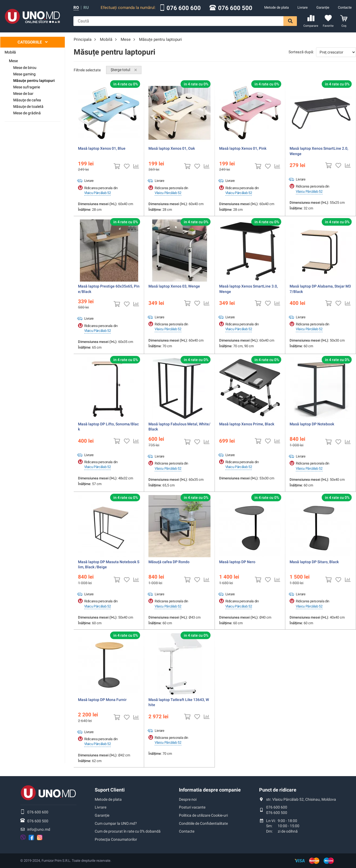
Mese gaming (24, 74)
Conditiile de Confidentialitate (203, 823)
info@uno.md (39, 829)
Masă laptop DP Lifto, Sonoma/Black (108, 427)
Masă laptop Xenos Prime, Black (247, 424)
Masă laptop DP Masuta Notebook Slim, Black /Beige (109, 565)
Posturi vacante (192, 807)
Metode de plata (277, 7)
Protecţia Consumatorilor (116, 839)
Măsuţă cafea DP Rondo (169, 562)
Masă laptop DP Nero (237, 562)
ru (86, 8)
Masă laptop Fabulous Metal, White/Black (179, 427)
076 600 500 (235, 8)
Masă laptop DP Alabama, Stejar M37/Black (320, 289)
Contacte (345, 7)
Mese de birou (25, 68)
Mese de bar (23, 94)
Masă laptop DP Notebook (312, 424)
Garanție (323, 7)
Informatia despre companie (210, 790)
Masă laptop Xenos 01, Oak (172, 148)
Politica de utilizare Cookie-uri (203, 815)
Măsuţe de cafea (27, 100)
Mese (13, 61)
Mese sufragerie (27, 87)
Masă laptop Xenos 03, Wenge (174, 286)
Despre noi (188, 799)
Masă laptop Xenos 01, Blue (102, 148)
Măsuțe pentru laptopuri (34, 81)
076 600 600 (184, 8)
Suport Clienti (110, 790)
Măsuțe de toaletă (28, 106)
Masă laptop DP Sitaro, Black (314, 562)
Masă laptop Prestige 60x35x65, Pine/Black (109, 289)
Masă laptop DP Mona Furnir (102, 700)
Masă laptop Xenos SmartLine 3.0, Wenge (248, 289)
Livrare (303, 7)
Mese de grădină (27, 113)
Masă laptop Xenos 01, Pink (243, 148)
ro (76, 8)
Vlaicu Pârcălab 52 (98, 193)
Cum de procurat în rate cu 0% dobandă (128, 831)
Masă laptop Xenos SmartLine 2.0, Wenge (319, 151)
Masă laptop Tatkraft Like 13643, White (179, 702)
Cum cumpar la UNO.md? (116, 823)
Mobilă (10, 52)
